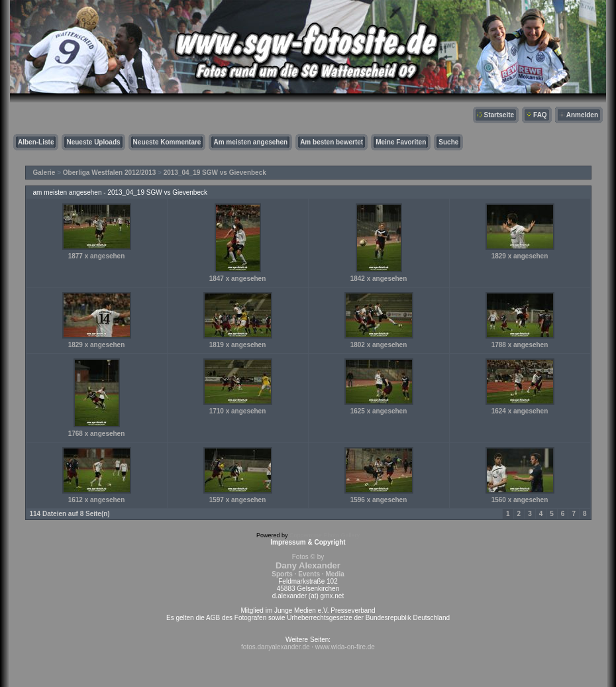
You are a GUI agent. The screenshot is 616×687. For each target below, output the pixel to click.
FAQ (540, 115)
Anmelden (582, 115)
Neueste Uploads (93, 142)
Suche (448, 142)
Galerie (44, 173)
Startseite (499, 115)
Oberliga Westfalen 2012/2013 (109, 173)
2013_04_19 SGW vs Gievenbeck (215, 173)
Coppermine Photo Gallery (325, 535)
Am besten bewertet (332, 142)
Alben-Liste (36, 142)
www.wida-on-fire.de (345, 647)
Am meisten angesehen (250, 142)
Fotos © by (308, 565)
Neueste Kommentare (167, 142)
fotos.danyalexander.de (275, 647)
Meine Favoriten (401, 142)
